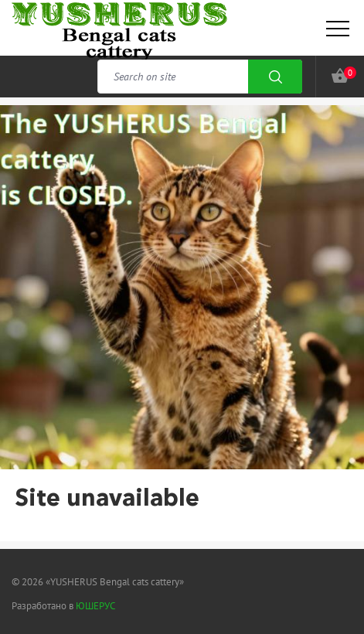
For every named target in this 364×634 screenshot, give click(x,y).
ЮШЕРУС (95, 606)
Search (275, 77)
